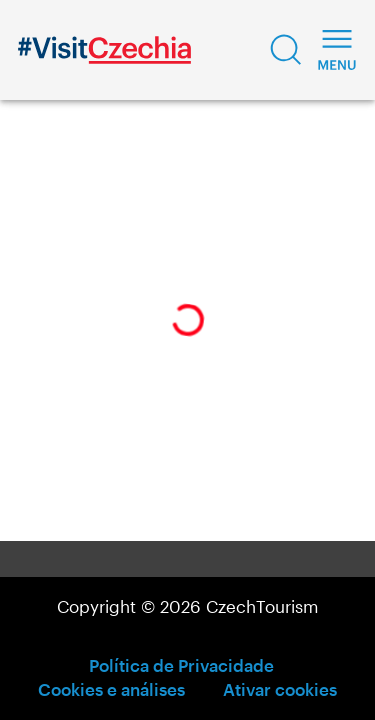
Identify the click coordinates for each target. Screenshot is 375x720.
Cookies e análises (111, 689)
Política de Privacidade (181, 665)
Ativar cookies (280, 689)
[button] (286, 50)
